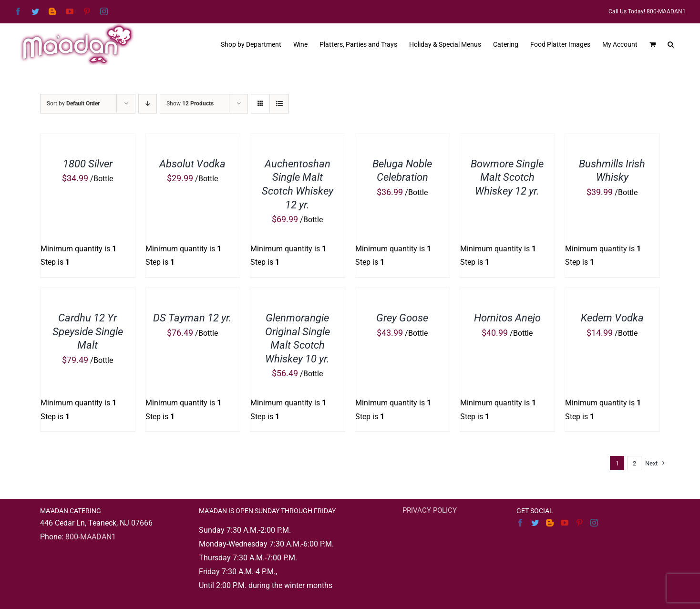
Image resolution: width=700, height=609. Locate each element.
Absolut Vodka (192, 164)
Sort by (73, 103)
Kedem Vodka (612, 318)
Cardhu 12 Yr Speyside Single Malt (88, 331)
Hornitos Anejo (507, 318)
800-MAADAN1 (91, 537)
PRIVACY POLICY (430, 510)
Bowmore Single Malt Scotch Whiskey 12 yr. (507, 177)
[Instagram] (594, 523)
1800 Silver (88, 164)
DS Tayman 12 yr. (192, 318)
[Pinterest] (579, 523)
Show (190, 103)
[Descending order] (148, 104)
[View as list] (279, 104)
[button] (671, 43)
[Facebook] (520, 523)
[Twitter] (535, 523)
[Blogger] (550, 523)
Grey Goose (402, 318)
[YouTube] (565, 523)
